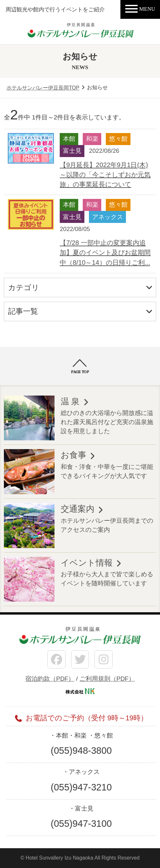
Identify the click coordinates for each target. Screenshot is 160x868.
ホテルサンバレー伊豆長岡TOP (43, 88)
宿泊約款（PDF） (50, 679)
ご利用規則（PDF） (107, 679)
